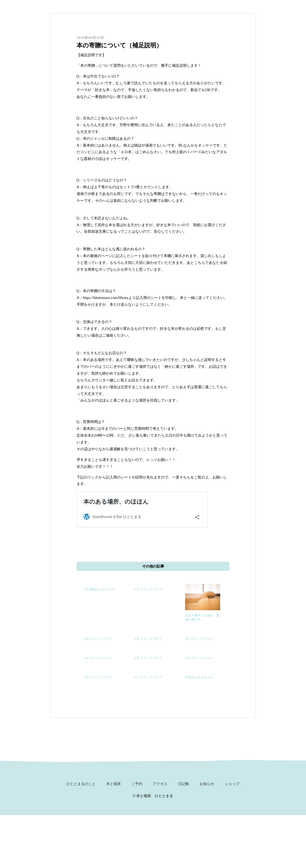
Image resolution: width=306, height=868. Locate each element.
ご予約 (137, 784)
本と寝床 (114, 784)
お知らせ (207, 784)
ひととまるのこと (81, 784)
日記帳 (184, 784)
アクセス (160, 784)
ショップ (232, 784)
